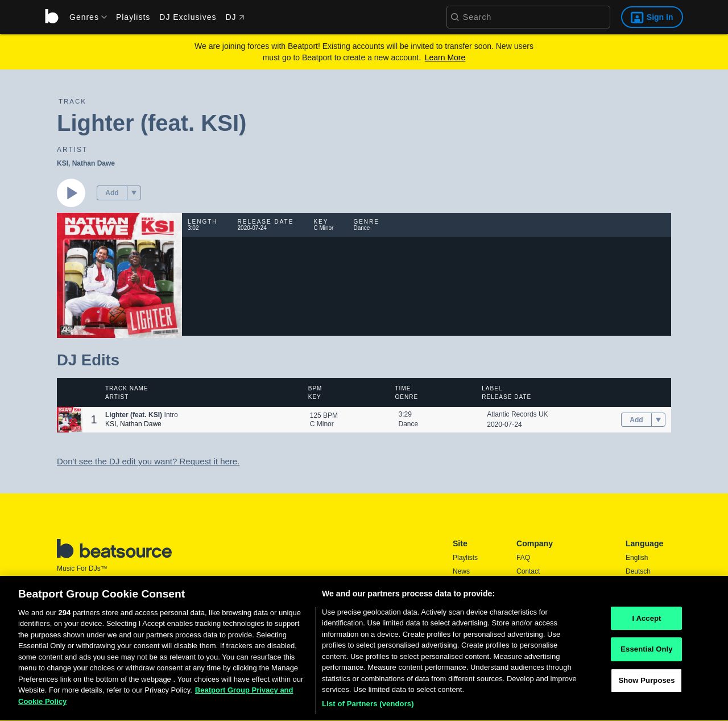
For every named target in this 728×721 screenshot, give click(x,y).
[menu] (84, 17)
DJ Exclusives (188, 17)
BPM (315, 388)
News (461, 571)
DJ (235, 17)
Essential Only (646, 655)
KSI (63, 163)
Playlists (133, 17)
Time (403, 388)
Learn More (445, 57)
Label (492, 388)
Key (315, 397)
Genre (407, 397)
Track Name (127, 388)
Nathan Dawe (94, 163)
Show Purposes (646, 685)
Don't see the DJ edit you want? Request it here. (148, 461)
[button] (134, 193)
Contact (528, 571)
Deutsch (638, 571)
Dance (409, 424)
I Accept (646, 623)
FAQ (523, 558)
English (637, 558)
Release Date (506, 397)
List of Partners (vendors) (368, 709)
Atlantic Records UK (517, 414)
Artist (117, 397)
